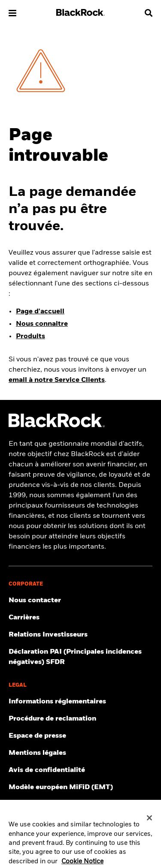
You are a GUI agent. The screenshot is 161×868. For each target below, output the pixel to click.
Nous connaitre (42, 324)
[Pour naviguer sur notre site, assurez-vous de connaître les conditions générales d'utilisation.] (80, 753)
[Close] (149, 820)
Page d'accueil (40, 312)
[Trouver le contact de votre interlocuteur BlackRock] (80, 601)
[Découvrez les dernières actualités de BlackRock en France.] (80, 736)
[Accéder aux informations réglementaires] (80, 702)
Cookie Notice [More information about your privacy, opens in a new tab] (82, 864)
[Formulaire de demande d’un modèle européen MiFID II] (80, 787)
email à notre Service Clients (57, 380)
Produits (30, 336)
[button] (12, 13)
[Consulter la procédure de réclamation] (80, 719)
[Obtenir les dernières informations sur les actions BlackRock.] (80, 635)
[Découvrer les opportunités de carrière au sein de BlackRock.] (80, 618)
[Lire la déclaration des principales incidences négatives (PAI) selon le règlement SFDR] (80, 657)
